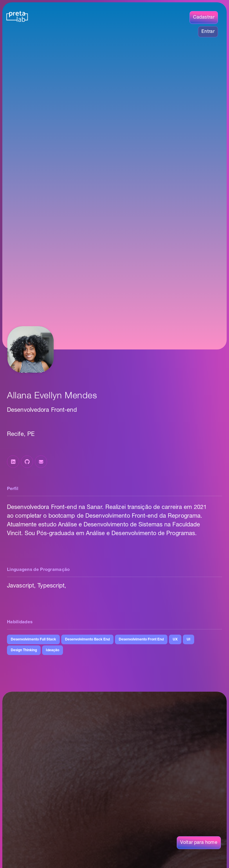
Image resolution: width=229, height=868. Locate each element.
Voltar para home (199, 843)
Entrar (208, 32)
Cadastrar (204, 17)
